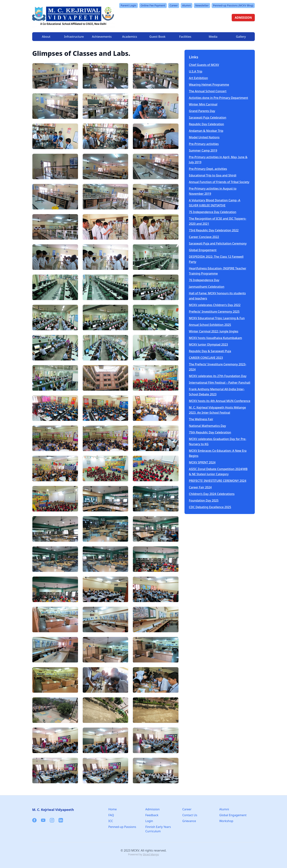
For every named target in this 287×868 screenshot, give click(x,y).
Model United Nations (204, 137)
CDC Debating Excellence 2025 (210, 507)
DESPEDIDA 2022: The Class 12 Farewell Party (216, 259)
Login (149, 821)
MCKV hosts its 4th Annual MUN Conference (220, 401)
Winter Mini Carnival (203, 104)
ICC (111, 821)
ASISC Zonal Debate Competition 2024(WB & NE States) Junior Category (218, 472)
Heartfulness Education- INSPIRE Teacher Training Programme (218, 271)
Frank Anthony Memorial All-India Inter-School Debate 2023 (217, 392)
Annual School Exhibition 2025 (210, 325)
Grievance (189, 821)
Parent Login (128, 5)
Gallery (241, 37)
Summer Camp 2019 (203, 150)
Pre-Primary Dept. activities (208, 169)
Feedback (152, 815)
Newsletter (202, 5)
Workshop (226, 821)
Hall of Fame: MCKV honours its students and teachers (217, 296)
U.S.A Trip (196, 71)
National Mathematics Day (207, 426)
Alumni (187, 5)
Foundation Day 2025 (204, 500)
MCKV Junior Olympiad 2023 (208, 344)
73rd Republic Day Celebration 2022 (214, 230)
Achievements (102, 37)
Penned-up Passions (122, 827)
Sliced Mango (151, 854)
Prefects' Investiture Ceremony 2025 (214, 312)
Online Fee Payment (153, 5)
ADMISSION (243, 18)
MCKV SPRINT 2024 (202, 462)
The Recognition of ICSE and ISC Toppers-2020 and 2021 (218, 221)
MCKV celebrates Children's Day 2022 (215, 305)
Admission (152, 809)
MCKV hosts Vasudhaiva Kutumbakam (215, 338)
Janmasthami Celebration (207, 287)
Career (174, 5)
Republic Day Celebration (206, 124)
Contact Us (190, 815)
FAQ (111, 815)
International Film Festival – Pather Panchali (220, 383)
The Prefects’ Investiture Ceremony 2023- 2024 (218, 367)
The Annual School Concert (208, 91)
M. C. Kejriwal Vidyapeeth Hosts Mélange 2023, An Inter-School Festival (217, 410)
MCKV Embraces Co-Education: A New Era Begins (218, 453)
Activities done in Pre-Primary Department (218, 98)
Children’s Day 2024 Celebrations (212, 494)
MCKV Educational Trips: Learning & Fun (217, 318)
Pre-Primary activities (204, 144)
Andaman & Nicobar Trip (206, 131)
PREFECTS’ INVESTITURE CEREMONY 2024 (218, 481)
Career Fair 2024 (200, 487)
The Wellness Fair (201, 419)
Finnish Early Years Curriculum (158, 829)
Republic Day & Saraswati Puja (210, 351)
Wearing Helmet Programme (209, 85)
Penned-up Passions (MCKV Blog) (233, 5)
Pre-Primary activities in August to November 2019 (213, 191)
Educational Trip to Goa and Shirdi (213, 175)
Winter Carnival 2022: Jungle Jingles (214, 331)
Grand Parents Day (202, 111)
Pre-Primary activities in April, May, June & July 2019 (218, 160)
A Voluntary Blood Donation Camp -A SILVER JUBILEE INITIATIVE (215, 203)
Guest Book (157, 37)
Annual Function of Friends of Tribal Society (219, 182)
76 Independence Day (204, 280)
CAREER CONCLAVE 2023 (206, 358)
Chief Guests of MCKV (204, 65)
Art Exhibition (198, 78)
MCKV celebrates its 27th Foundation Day (218, 376)
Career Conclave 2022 (204, 237)
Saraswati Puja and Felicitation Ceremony (218, 243)
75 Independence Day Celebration (213, 212)
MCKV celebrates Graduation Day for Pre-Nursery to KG (218, 442)
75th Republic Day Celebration (210, 432)
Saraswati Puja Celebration (208, 118)
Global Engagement (203, 250)
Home (113, 809)
